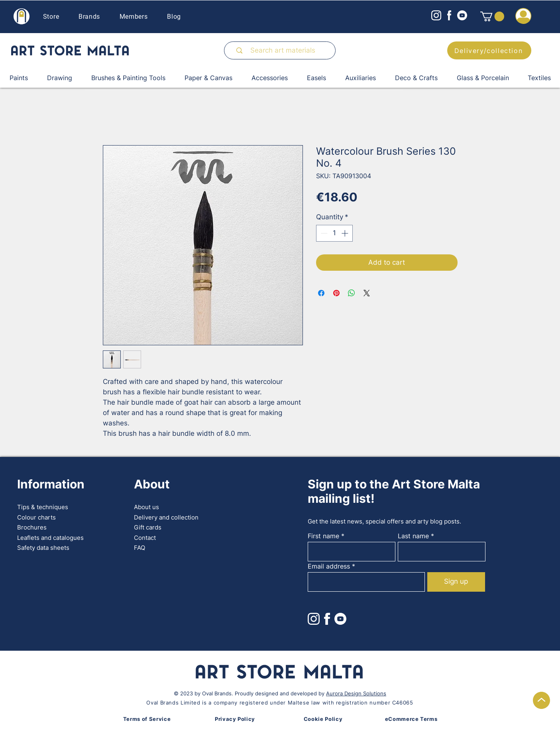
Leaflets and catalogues (50, 538)
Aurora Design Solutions (356, 693)
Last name (413, 536)
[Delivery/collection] (489, 50)
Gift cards (148, 527)
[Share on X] (367, 293)
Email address (329, 566)
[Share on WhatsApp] (352, 293)
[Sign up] (456, 582)
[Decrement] (323, 233)
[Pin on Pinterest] (336, 293)
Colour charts (36, 517)
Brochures (32, 527)
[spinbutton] (334, 233)
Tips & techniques (43, 507)
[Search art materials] (283, 50)
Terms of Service (147, 719)
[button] (492, 16)
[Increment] (346, 233)
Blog (174, 17)
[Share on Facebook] (321, 293)
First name (323, 536)
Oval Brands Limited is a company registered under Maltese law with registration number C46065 (280, 703)
